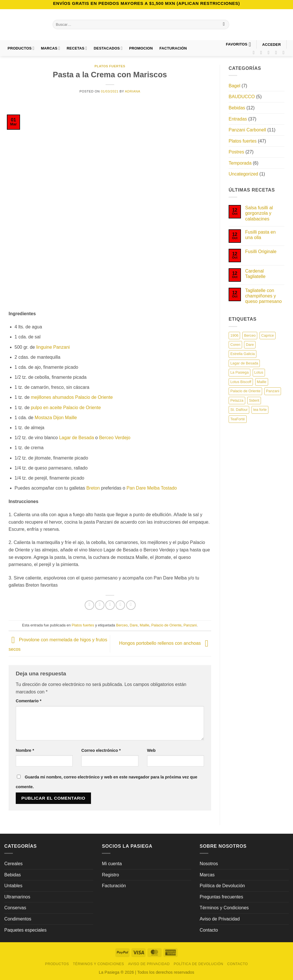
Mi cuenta (112, 864)
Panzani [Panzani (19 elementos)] (273, 391)
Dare (134, 625)
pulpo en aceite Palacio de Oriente (66, 408)
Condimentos (18, 919)
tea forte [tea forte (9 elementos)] (260, 410)
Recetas (77, 48)
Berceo (122, 625)
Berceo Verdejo (115, 438)
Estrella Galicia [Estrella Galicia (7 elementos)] (242, 354)
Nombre (25, 750)
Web (151, 750)
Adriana (133, 91)
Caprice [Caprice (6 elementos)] (268, 335)
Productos (21, 48)
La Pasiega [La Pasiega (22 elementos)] (239, 372)
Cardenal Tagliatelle (255, 274)
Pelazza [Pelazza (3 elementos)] (237, 400)
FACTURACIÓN (173, 48)
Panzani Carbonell (247, 130)
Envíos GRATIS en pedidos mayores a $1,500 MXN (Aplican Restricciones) (146, 3)
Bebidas (237, 108)
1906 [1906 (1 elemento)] (234, 335)
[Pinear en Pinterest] (120, 605)
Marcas (51, 48)
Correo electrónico (101, 750)
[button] (272, 45)
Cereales (13, 864)
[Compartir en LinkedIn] (131, 605)
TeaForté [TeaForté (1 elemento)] (238, 419)
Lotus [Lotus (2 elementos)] (259, 372)
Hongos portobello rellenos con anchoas (165, 643)
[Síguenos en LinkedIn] (285, 52)
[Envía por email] (110, 605)
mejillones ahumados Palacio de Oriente (72, 397)
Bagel (234, 86)
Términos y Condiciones (224, 908)
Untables (13, 886)
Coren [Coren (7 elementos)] (235, 345)
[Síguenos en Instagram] (263, 52)
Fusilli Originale (261, 252)
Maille (144, 625)
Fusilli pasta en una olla (261, 235)
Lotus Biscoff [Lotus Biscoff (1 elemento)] (241, 382)
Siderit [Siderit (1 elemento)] (254, 400)
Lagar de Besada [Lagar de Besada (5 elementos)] (244, 363)
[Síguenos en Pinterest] (278, 52)
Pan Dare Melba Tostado (152, 488)
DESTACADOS (108, 48)
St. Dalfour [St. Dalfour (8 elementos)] (239, 410)
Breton (93, 488)
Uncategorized (243, 174)
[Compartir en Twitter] (100, 605)
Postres (236, 152)
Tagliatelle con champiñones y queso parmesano (264, 296)
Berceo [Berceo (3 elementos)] (250, 335)
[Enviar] (224, 25)
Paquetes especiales (25, 930)
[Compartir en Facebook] (89, 605)
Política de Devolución (222, 886)
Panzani (190, 625)
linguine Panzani (53, 347)
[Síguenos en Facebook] (255, 52)
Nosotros (209, 864)
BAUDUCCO (242, 97)
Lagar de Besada (76, 438)
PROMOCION (141, 48)
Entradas (238, 119)
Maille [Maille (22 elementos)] (262, 382)
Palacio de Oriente (166, 625)
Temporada (240, 163)
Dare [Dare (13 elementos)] (250, 345)
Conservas (15, 908)
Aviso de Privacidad (220, 919)
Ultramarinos (17, 897)
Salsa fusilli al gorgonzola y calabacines (259, 213)
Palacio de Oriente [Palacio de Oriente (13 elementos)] (245, 391)
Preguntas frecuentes (221, 897)
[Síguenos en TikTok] (270, 52)
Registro (110, 875)
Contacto (209, 930)
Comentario (29, 701)
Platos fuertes (110, 66)
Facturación (114, 886)
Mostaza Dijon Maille (56, 418)
